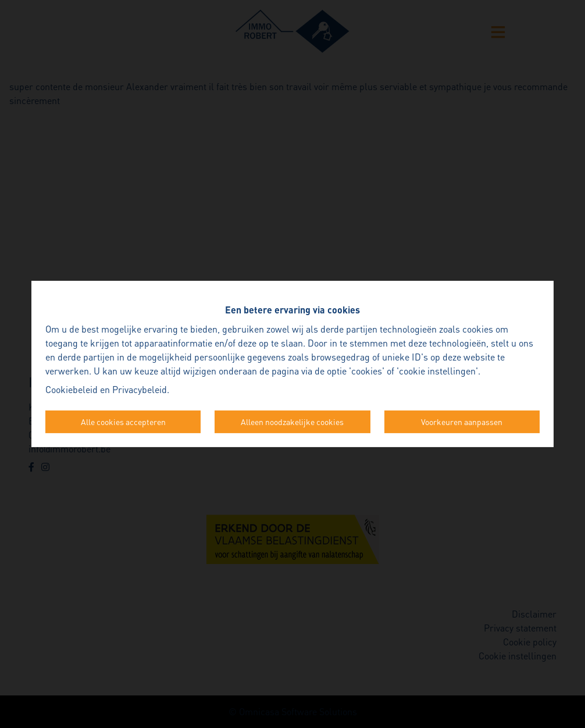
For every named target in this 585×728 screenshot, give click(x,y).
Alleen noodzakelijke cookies (292, 422)
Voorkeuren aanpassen (462, 422)
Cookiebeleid (72, 389)
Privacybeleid (140, 389)
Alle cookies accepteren (123, 422)
